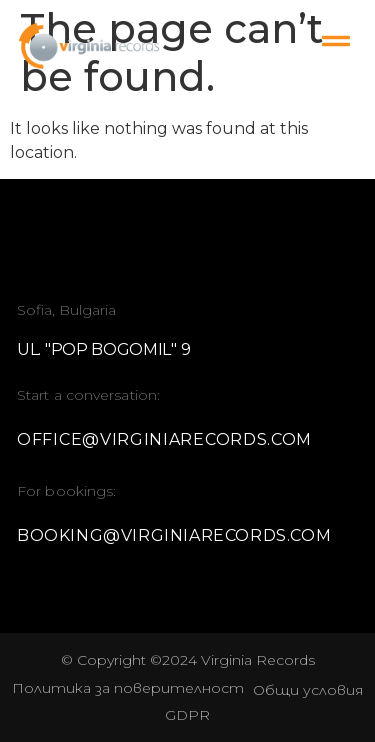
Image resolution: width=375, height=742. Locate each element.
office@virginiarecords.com (164, 439)
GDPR (187, 715)
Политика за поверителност (128, 688)
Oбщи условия (308, 690)
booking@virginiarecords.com (174, 535)
